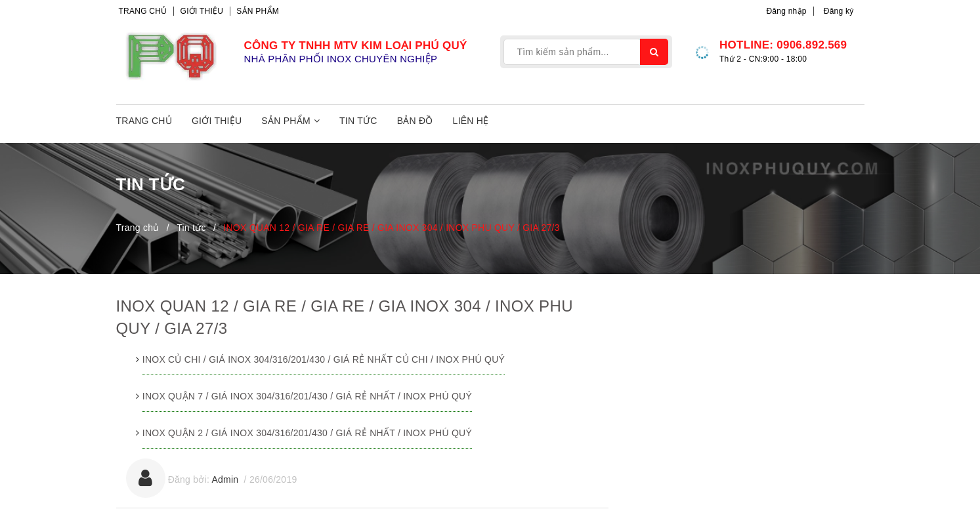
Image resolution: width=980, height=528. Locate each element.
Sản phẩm (258, 11)
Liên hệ (471, 121)
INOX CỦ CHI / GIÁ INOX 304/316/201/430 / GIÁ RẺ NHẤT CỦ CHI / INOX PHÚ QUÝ (324, 359)
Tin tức (358, 121)
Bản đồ (415, 121)
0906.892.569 (812, 45)
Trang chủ (143, 11)
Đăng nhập (786, 11)
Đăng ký (839, 11)
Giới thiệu (202, 11)
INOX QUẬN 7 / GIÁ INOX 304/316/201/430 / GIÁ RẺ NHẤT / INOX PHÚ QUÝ (307, 396)
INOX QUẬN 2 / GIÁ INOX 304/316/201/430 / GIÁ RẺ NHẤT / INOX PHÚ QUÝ (307, 433)
